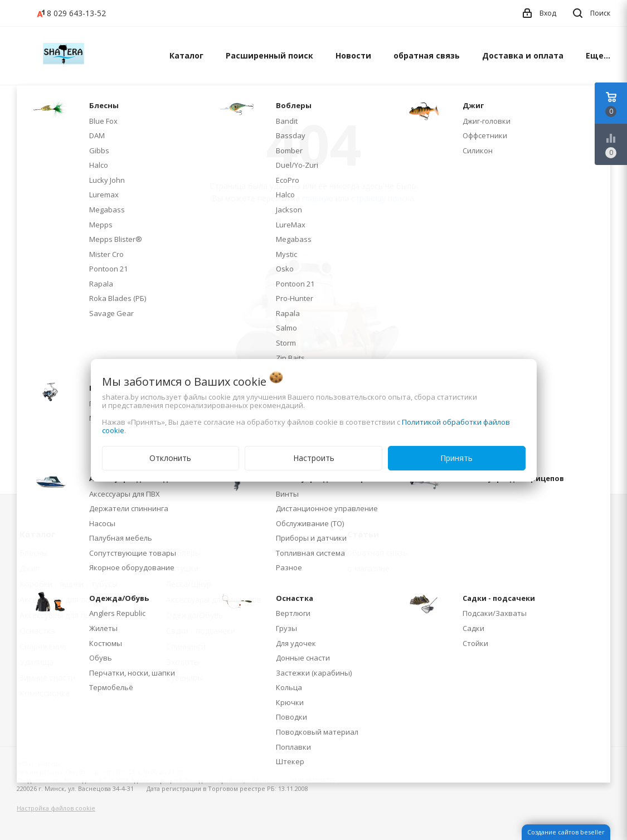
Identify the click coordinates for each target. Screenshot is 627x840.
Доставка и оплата (523, 55)
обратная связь (427, 55)
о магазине (368, 568)
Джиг (29, 568)
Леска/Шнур (189, 584)
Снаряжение (43, 646)
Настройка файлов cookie (56, 808)
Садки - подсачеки (201, 631)
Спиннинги (186, 646)
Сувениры (184, 678)
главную (318, 198)
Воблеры (183, 553)
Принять (456, 458)
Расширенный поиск (269, 55)
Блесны (33, 553)
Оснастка (37, 631)
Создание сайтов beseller (566, 832)
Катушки (182, 568)
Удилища (37, 662)
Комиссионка (45, 693)
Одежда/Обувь (195, 615)
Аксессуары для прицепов (68, 615)
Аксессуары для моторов (214, 599)
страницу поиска (383, 198)
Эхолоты (183, 662)
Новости (353, 55)
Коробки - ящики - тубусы (69, 584)
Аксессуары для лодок (62, 599)
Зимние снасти (47, 678)
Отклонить (170, 458)
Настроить (314, 458)
